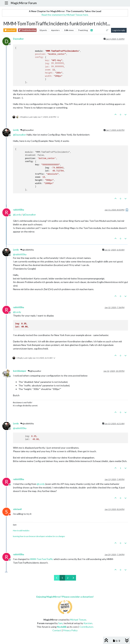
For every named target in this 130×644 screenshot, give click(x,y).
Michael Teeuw (78, 620)
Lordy (16, 130)
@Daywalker (27, 130)
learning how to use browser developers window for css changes (39, 536)
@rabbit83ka (27, 250)
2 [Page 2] (68, 578)
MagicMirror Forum (24, 3)
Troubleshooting (27, 30)
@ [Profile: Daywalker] (20, 135)
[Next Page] (73, 578)
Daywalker (18, 39)
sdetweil (17, 509)
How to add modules (21, 530)
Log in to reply (119, 30)
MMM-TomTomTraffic (42, 559)
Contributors (86, 627)
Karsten (88, 623)
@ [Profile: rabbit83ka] (20, 254)
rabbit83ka (19, 210)
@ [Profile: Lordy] (17, 215)
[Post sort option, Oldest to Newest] (107, 30)
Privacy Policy (70, 630)
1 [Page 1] (62, 578)
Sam (60, 623)
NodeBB (62, 627)
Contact (57, 630)
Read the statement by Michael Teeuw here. (65, 15)
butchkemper (20, 371)
